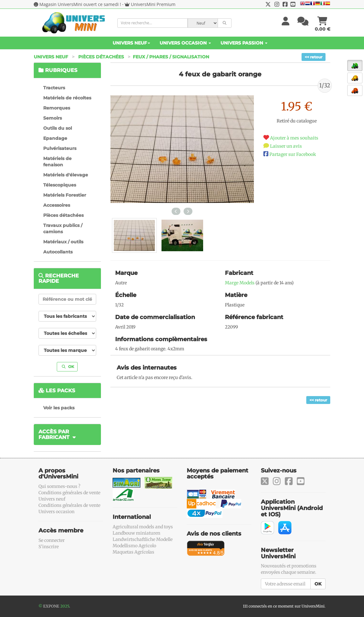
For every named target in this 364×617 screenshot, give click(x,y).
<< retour (314, 57)
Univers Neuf (131, 43)
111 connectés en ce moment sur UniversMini (284, 606)
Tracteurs (54, 88)
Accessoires (57, 205)
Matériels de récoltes (67, 98)
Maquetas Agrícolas (133, 552)
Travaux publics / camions (63, 228)
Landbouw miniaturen (136, 533)
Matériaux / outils (63, 242)
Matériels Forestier (65, 195)
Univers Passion (244, 43)
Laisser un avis (286, 146)
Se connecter (52, 540)
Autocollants (58, 252)
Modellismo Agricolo (134, 546)
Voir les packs (59, 408)
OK (68, 367)
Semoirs (53, 118)
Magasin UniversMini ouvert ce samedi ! (80, 4)
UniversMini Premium (153, 4)
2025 (65, 606)
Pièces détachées (101, 57)
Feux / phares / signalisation (171, 57)
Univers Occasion (185, 43)
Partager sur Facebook (293, 154)
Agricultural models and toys (143, 527)
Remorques (57, 108)
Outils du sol (58, 128)
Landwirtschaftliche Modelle (143, 539)
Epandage (55, 138)
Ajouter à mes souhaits (294, 138)
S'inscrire (49, 547)
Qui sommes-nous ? (59, 486)
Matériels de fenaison (57, 162)
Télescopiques (60, 185)
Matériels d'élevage (66, 175)
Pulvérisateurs (60, 148)
